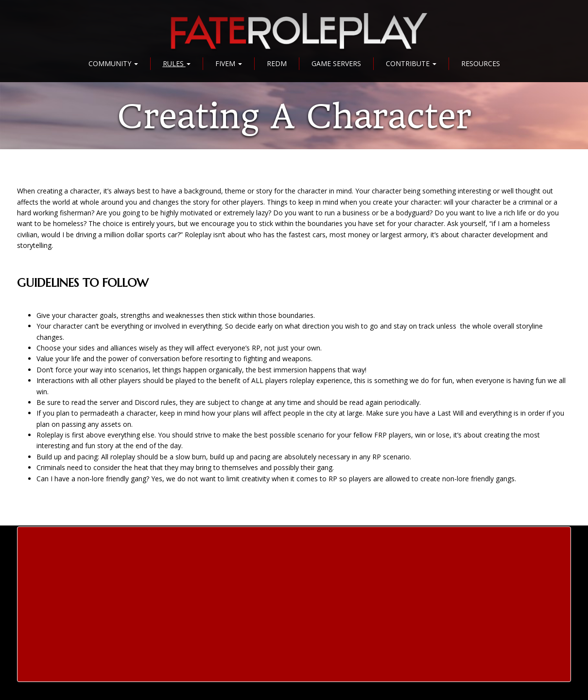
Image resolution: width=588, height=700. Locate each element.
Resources (481, 63)
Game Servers (336, 63)
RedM (277, 63)
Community (113, 63)
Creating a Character (294, 117)
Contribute (411, 63)
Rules (177, 63)
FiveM (229, 63)
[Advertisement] (294, 604)
